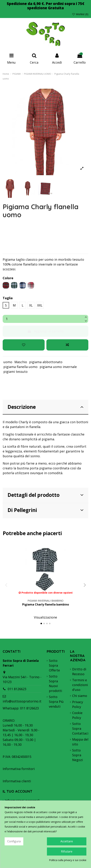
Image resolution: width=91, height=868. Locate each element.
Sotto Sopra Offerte (54, 665)
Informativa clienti (17, 781)
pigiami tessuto (15, 372)
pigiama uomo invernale (58, 367)
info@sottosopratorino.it (22, 701)
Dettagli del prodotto (45, 495)
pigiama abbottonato (46, 362)
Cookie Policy (77, 715)
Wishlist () (80, 14)
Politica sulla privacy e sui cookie (68, 860)
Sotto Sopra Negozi (77, 755)
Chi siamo (80, 696)
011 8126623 (17, 689)
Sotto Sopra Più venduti (56, 702)
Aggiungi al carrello (45, 331)
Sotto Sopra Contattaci (80, 728)
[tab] (45, 407)
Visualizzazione (45, 617)
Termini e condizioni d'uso (80, 685)
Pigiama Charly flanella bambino (46, 604)
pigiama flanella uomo (20, 367)
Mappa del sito (80, 742)
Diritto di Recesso (79, 672)
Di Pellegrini (45, 510)
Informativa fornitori (19, 769)
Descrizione (45, 407)
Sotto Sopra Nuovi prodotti (55, 683)
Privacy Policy (78, 704)
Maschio (21, 362)
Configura (14, 841)
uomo (8, 362)
